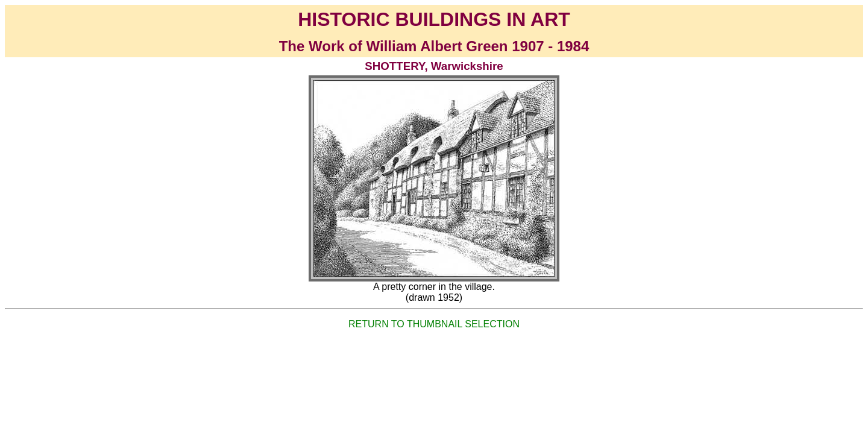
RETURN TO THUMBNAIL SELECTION (434, 324)
